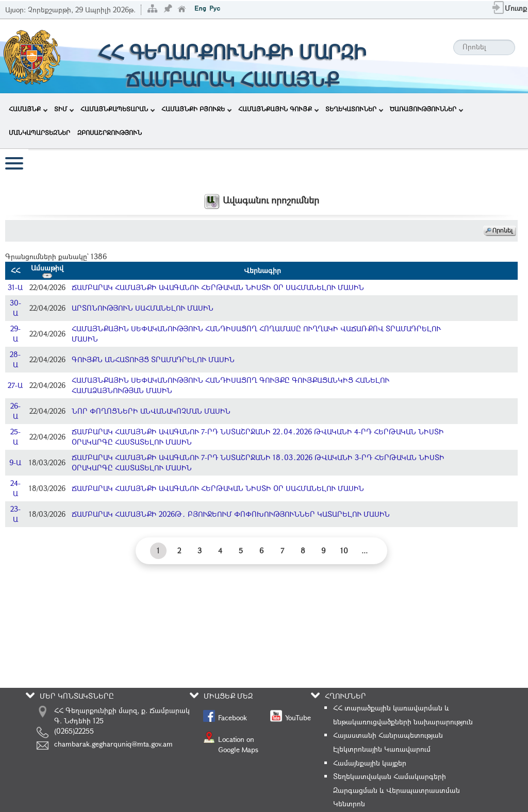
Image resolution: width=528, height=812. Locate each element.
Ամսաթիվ (47, 270)
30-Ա (15, 308)
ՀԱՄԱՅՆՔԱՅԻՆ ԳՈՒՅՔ (278, 109)
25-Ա (15, 437)
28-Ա (15, 359)
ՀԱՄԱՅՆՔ (28, 109)
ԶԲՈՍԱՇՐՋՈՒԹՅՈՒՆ (110, 132)
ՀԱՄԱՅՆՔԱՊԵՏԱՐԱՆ (118, 109)
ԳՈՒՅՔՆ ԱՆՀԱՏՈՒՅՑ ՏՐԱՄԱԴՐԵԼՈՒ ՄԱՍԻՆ (153, 359)
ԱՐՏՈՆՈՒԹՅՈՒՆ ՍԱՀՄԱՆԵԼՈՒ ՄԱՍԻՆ (143, 308)
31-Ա (15, 287)
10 (344, 551)
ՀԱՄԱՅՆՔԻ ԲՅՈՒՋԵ (196, 109)
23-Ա (15, 514)
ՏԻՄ (64, 109)
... (365, 551)
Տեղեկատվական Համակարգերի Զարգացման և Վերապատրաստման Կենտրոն (397, 790)
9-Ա (15, 462)
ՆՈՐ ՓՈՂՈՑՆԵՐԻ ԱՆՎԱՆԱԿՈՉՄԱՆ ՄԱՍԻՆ (151, 411)
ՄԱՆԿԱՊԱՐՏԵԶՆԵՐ (39, 132)
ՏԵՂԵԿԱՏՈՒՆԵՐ (354, 109)
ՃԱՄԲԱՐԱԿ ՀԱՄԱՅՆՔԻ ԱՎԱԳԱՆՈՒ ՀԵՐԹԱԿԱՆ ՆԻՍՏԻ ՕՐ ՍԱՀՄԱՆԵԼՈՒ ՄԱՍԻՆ (218, 287)
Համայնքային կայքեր (370, 763)
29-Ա (15, 334)
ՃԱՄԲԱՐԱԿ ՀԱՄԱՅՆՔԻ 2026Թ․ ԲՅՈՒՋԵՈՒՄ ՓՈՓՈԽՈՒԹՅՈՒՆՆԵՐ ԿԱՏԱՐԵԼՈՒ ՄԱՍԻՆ (231, 514)
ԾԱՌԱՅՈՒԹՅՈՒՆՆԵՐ (426, 109)
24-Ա (15, 488)
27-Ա (15, 385)
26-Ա (15, 411)
